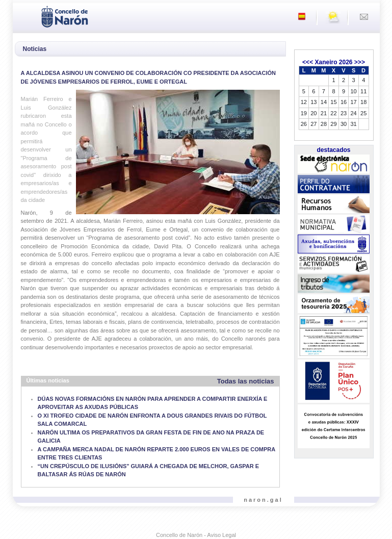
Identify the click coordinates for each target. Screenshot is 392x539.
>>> (360, 62)
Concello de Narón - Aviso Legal (196, 535)
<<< (308, 62)
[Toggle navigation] (23, 16)
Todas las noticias (246, 381)
